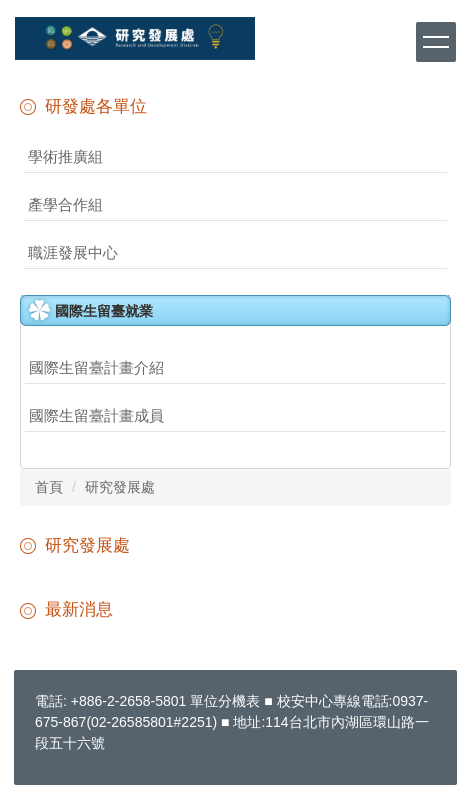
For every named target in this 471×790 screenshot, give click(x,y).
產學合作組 (65, 204)
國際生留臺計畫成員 (96, 415)
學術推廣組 (65, 156)
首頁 (49, 487)
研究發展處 (120, 487)
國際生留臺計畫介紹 (96, 367)
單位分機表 (225, 701)
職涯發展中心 (73, 252)
